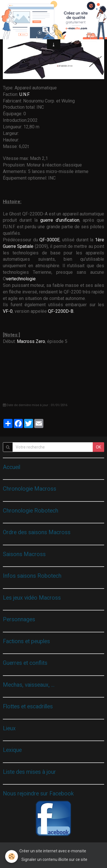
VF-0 (8, 311)
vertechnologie (21, 279)
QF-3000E (50, 240)
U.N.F (24, 94)
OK (98, 447)
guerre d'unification (60, 220)
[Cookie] (12, 856)
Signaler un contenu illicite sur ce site (54, 859)
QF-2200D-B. (61, 311)
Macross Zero (31, 341)
